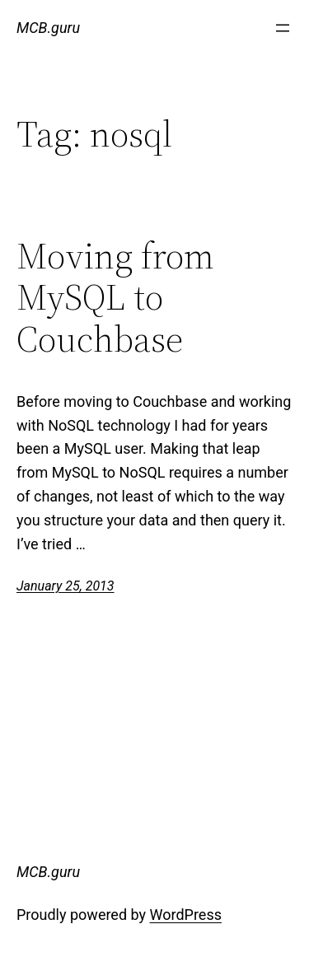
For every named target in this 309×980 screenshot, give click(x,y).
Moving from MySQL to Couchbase (115, 298)
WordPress (186, 915)
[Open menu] (283, 28)
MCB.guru (48, 28)
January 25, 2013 (66, 586)
